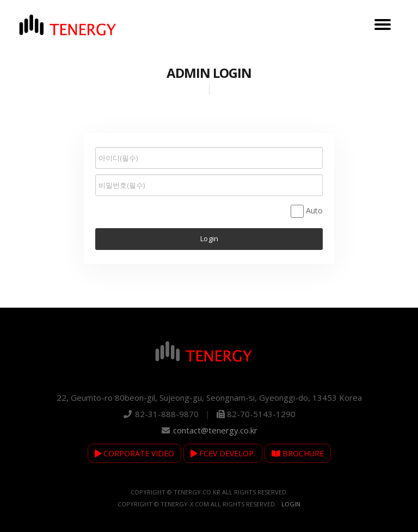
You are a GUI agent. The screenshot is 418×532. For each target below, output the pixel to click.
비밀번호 (96, 145)
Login (291, 504)
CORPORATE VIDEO (134, 453)
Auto (314, 210)
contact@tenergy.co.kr (215, 430)
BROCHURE (298, 453)
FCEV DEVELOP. (223, 453)
